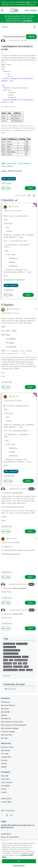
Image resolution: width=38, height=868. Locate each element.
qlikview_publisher (21, 660)
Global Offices (6, 798)
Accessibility (5, 786)
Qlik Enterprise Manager (10, 728)
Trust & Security (7, 782)
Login (27, 2)
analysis (22, 670)
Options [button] (34, 27)
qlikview (25, 657)
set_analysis (8, 667)
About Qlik (5, 776)
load (20, 663)
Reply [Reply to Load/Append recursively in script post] (30, 188)
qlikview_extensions (10, 670)
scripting (29, 670)
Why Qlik (4, 738)
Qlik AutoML (5, 712)
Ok (19, 861)
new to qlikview (24, 163)
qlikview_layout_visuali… (12, 650)
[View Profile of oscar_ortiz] (15, 207)
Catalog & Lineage (8, 732)
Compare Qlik (6, 757)
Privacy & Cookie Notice (10, 837)
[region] (19, 854)
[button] (36, 40)
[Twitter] (3, 815)
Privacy (4, 789)
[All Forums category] (4, 689)
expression (7, 663)
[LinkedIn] (7, 815)
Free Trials (5, 754)
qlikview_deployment (11, 654)
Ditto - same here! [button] (9, 179)
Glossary (4, 760)
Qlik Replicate (6, 718)
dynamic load (11, 163)
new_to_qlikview (7, 166)
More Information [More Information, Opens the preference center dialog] (19, 866)
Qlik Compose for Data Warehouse (14, 725)
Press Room (5, 779)
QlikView (5, 27)
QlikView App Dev (15, 171)
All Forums (12, 689)
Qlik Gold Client (7, 735)
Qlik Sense (5, 709)
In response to (12, 493)
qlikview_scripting (10, 647)
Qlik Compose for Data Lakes (12, 722)
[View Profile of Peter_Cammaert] (15, 309)
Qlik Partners (6, 750)
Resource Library (7, 747)
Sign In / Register (31, 10)
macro (26, 667)
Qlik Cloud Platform (8, 705)
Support (4, 767)
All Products (5, 702)
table (25, 663)
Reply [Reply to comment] (28, 295)
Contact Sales (6, 802)
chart (11, 660)
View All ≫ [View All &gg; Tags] (7, 676)
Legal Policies (6, 834)
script (6, 660)
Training (4, 763)
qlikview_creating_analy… (12, 657)
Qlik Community (8, 811)
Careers (4, 792)
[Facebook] (11, 815)
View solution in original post (14, 280)
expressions (18, 667)
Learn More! (27, 21)
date (15, 663)
